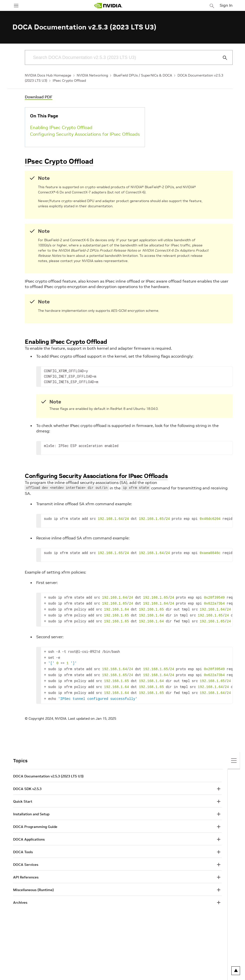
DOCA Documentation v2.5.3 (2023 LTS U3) (48, 770)
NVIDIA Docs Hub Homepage (48, 75)
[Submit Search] (222, 58)
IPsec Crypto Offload (69, 80)
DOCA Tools (23, 846)
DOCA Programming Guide (35, 820)
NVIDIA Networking (92, 75)
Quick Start (23, 795)
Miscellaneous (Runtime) (34, 883)
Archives (20, 896)
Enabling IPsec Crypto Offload (61, 127)
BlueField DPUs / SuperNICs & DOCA (143, 75)
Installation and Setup (31, 808)
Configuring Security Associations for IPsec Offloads (85, 134)
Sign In (226, 5)
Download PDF (39, 97)
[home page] (108, 6)
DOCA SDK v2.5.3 (27, 782)
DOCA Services (26, 858)
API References (26, 871)
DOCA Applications (29, 833)
